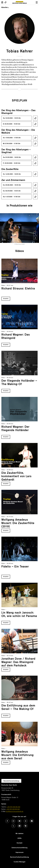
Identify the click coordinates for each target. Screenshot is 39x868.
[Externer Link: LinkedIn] (19, 826)
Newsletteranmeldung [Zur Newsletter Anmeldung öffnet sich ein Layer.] (11, 781)
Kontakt (20, 843)
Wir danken (19, 834)
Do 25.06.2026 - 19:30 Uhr (12, 185)
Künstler (5, 8)
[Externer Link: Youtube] (19, 821)
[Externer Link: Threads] (26, 821)
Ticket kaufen (35, 118)
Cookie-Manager (20, 862)
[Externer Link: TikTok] (32, 821)
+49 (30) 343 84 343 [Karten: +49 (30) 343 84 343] (13, 809)
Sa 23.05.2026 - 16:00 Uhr (12, 157)
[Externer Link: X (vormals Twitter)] (13, 826)
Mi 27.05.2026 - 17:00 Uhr (12, 144)
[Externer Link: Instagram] (13, 821)
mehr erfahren (19, 89)
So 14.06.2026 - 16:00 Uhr (12, 174)
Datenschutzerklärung (19, 848)
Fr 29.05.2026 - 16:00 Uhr (12, 163)
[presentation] (35, 234)
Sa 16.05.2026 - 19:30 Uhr (12, 118)
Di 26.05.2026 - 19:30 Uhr (12, 124)
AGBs (20, 838)
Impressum (20, 852)
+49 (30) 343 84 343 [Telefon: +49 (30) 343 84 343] (13, 807)
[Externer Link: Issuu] (26, 826)
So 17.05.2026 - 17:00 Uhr (12, 138)
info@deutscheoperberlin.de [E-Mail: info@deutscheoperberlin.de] (15, 812)
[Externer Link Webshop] (5, 2)
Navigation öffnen (37, 2)
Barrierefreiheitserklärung (19, 857)
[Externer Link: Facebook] (7, 821)
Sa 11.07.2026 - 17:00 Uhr (12, 197)
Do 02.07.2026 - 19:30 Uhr (12, 191)
